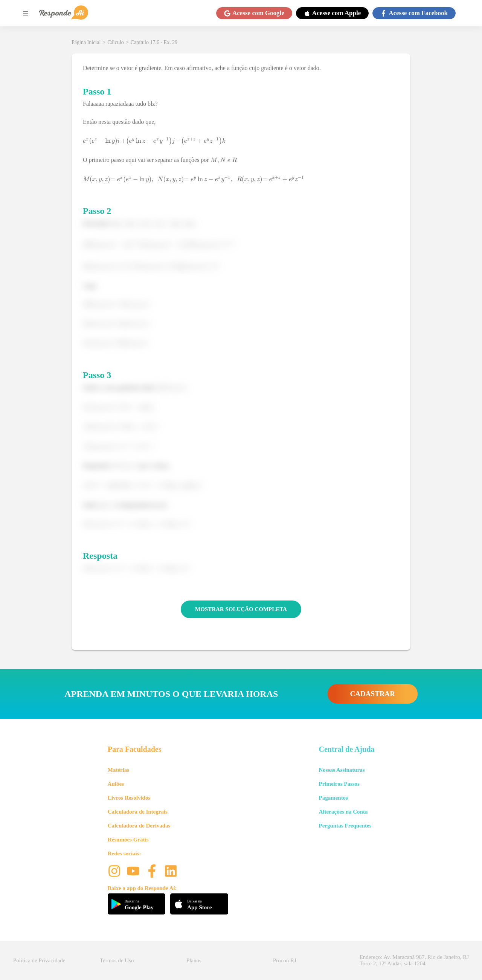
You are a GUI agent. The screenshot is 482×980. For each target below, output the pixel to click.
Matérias (118, 770)
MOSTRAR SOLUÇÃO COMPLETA (241, 609)
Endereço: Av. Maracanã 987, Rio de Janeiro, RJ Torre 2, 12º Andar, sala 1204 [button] (414, 960)
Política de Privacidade (39, 960)
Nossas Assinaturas (342, 770)
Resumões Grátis (128, 840)
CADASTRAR (373, 694)
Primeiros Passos (339, 784)
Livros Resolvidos (129, 798)
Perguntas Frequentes (345, 826)
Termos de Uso (117, 960)
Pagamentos (333, 798)
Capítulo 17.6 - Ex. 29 (154, 42)
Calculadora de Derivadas (139, 826)
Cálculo (116, 42)
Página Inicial (86, 42)
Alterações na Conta (343, 812)
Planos (194, 960)
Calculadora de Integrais (138, 812)
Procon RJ (285, 960)
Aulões (116, 784)
